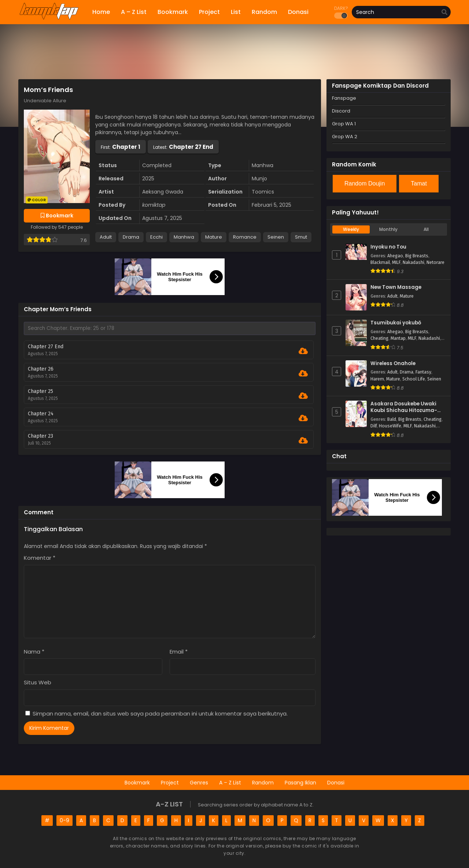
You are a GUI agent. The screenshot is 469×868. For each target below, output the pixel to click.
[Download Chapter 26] (303, 374)
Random (263, 783)
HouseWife (390, 426)
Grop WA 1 (344, 124)
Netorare (435, 262)
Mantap (398, 338)
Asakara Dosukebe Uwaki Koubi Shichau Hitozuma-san (404, 407)
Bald (392, 419)
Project (170, 783)
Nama (34, 652)
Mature (214, 237)
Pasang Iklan (300, 783)
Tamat (419, 183)
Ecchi (156, 237)
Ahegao (395, 256)
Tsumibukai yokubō (396, 323)
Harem (377, 379)
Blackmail (380, 262)
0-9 (64, 820)
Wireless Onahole (393, 364)
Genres (199, 783)
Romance (245, 237)
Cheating (379, 338)
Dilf (374, 426)
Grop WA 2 (345, 137)
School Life (414, 379)
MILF (396, 262)
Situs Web (38, 682)
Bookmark (137, 783)
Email (179, 652)
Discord (341, 111)
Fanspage (344, 98)
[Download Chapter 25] (303, 396)
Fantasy (423, 372)
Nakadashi (413, 262)
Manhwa (184, 237)
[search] (444, 12)
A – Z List (230, 783)
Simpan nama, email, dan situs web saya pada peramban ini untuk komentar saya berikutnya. (160, 713)
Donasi (336, 783)
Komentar (40, 558)
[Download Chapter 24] (303, 418)
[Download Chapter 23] (303, 441)
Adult (106, 237)
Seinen (276, 237)
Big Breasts (417, 256)
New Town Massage (396, 287)
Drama (131, 237)
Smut (301, 237)
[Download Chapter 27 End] (303, 351)
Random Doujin (365, 183)
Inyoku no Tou (388, 247)
